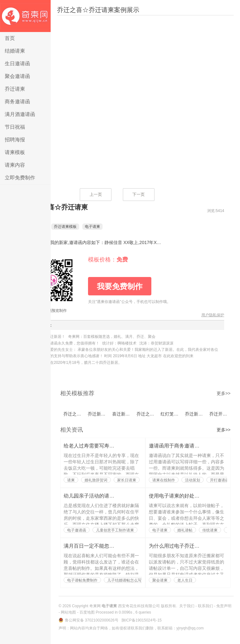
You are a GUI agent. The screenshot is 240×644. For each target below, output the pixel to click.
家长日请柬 (127, 480)
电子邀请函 (77, 530)
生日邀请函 (17, 64)
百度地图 (87, 612)
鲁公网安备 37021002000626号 (92, 620)
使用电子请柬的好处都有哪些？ (184, 496)
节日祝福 (15, 127)
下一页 (139, 194)
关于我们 (187, 606)
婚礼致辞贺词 (96, 480)
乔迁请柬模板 (75, 227)
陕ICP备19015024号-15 (142, 620)
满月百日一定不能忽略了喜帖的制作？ (107, 546)
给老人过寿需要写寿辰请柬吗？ (99, 446)
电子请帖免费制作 (82, 580)
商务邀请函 (17, 102)
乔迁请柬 (15, 89)
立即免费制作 (20, 178)
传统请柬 (210, 530)
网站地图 (68, 612)
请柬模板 (15, 152)
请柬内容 (15, 165)
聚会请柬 (160, 580)
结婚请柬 (15, 51)
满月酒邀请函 (20, 114)
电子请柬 (25, 16)
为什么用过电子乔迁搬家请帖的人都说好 (194, 546)
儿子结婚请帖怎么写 (124, 580)
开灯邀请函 (219, 480)
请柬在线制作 (164, 480)
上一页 (96, 194)
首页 (10, 38)
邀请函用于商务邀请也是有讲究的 (187, 446)
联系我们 (205, 606)
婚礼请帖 (185, 530)
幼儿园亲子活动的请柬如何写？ (99, 496)
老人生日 (185, 580)
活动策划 (193, 480)
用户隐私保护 (213, 315)
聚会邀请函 (17, 76)
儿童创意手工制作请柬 (115, 530)
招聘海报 (15, 140)
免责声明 (224, 606)
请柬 (71, 480)
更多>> (224, 393)
